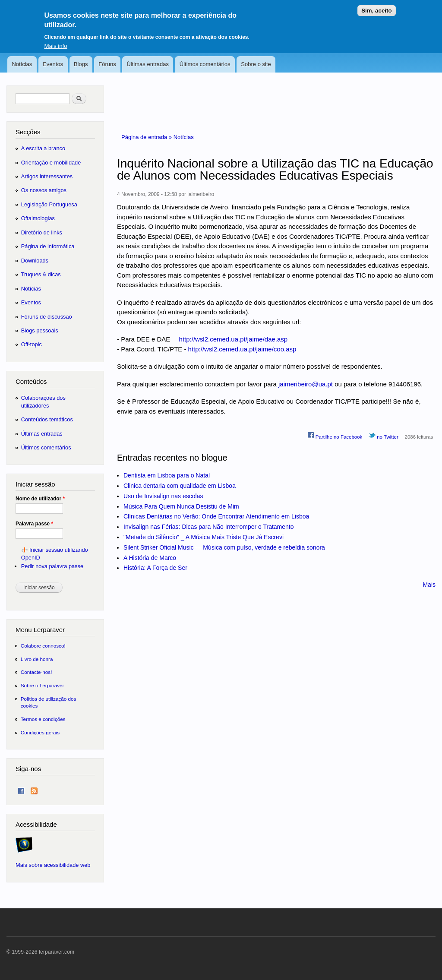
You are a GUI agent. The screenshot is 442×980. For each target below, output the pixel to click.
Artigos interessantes (47, 176)
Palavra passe (34, 524)
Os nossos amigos (44, 190)
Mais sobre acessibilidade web (53, 865)
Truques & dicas (41, 274)
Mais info (55, 41)
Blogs (81, 64)
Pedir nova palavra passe (52, 566)
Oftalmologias (38, 218)
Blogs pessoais (40, 330)
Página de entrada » (147, 137)
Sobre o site (256, 64)
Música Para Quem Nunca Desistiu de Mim (181, 506)
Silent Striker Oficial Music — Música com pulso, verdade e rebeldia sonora (224, 547)
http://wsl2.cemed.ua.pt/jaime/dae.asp (234, 339)
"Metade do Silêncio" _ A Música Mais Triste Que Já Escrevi (204, 537)
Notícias (22, 64)
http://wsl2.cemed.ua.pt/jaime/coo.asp (242, 349)
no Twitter (384, 436)
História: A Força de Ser (155, 568)
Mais (429, 585)
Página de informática (48, 246)
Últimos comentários (205, 64)
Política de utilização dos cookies (49, 702)
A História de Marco (150, 558)
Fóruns (107, 64)
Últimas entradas (148, 64)
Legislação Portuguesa (49, 204)
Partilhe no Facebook (335, 436)
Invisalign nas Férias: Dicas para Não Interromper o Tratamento (209, 527)
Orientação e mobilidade (51, 163)
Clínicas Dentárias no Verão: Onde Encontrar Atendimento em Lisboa (216, 516)
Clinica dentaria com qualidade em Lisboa (180, 486)
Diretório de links (42, 232)
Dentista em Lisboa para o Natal (167, 475)
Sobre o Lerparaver (43, 685)
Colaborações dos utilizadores (43, 402)
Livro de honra (37, 659)
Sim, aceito (376, 6)
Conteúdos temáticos (47, 419)
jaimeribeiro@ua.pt (306, 384)
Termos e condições (43, 719)
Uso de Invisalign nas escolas (163, 496)
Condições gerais (40, 732)
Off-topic (32, 344)
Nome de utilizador (40, 499)
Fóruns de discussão (47, 317)
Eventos (53, 64)
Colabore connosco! (43, 646)
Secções (28, 132)
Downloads (35, 261)
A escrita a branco (43, 148)
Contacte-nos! (36, 672)
